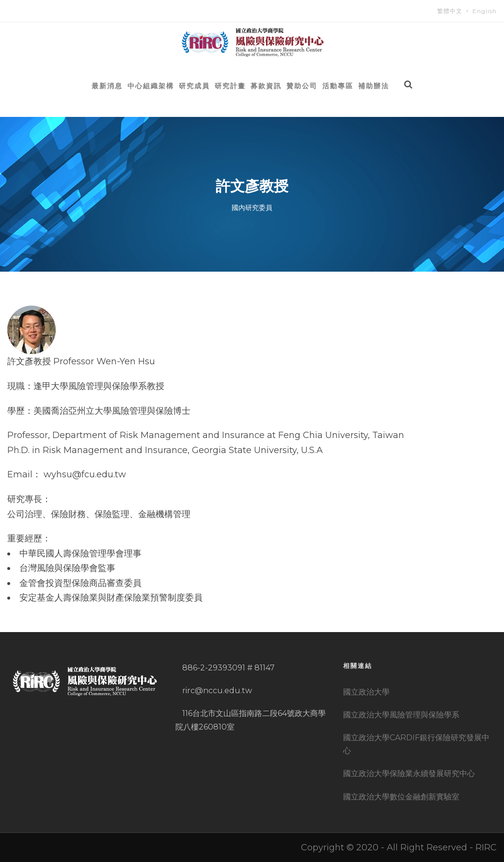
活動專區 (338, 86)
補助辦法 (374, 86)
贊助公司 (302, 86)
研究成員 (194, 86)
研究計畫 (230, 86)
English (485, 11)
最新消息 (107, 86)
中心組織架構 (151, 86)
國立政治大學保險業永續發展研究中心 (409, 773)
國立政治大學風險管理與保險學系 (401, 715)
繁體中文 (450, 11)
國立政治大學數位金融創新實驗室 (401, 797)
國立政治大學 (366, 692)
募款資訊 (266, 86)
